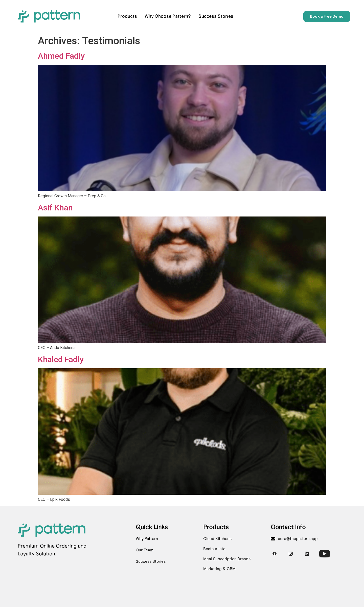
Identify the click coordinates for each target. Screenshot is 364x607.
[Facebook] (275, 554)
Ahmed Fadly (61, 56)
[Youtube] (323, 552)
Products (127, 16)
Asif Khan (55, 208)
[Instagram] (291, 554)
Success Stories (216, 16)
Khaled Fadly (61, 359)
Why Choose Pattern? (168, 16)
